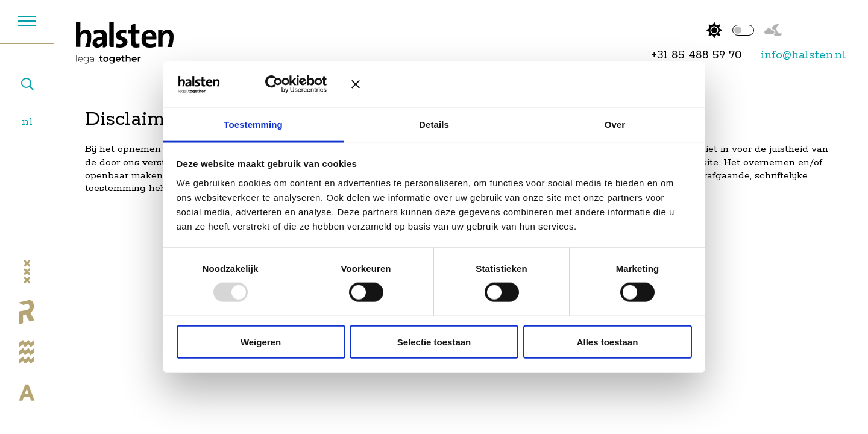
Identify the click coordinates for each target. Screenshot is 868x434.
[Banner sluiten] (521, 84)
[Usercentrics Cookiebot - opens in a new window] (283, 84)
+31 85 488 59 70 (697, 55)
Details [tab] (434, 124)
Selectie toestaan (434, 341)
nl (27, 121)
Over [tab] (615, 124)
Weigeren (261, 341)
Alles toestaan (608, 341)
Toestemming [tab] (253, 124)
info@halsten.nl (804, 55)
